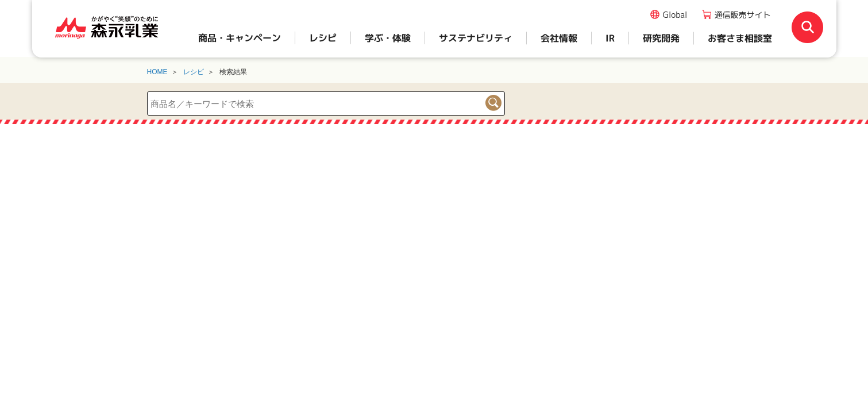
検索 (493, 103)
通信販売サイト (743, 15)
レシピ (194, 72)
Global (675, 15)
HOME (157, 72)
